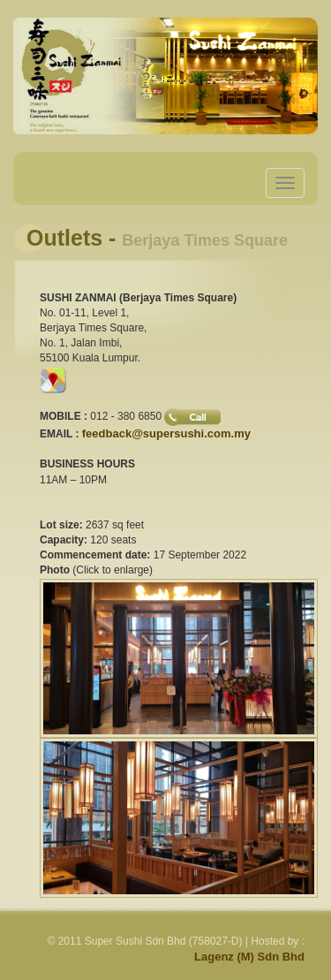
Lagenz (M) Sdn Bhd (249, 957)
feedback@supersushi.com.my (166, 433)
